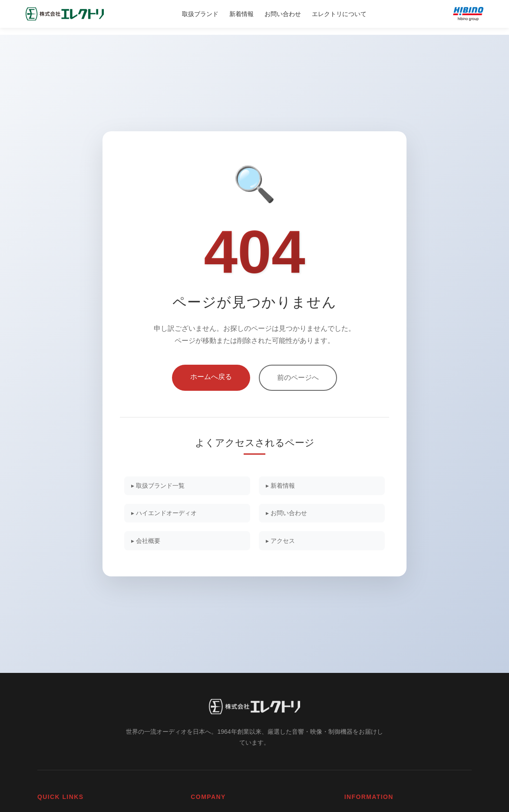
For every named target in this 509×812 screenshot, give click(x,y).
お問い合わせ (283, 14)
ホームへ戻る (211, 374)
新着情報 (241, 14)
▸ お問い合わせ (290, 513)
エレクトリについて (339, 14)
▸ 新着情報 (283, 484)
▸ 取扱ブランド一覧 (162, 484)
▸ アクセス (283, 543)
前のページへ (298, 374)
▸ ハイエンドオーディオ (168, 513)
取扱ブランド (200, 14)
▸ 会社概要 (149, 543)
